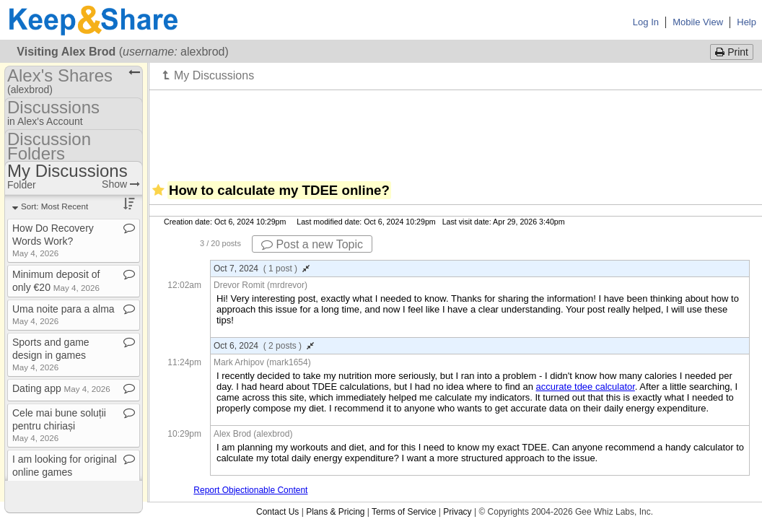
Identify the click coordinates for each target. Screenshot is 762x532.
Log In (646, 22)
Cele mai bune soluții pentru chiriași (59, 425)
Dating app (61, 388)
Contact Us (277, 512)
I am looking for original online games (65, 471)
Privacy (457, 512)
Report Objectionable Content (250, 490)
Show (121, 184)
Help (746, 22)
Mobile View (698, 22)
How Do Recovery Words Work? (53, 240)
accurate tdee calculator (586, 387)
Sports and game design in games (51, 354)
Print (732, 52)
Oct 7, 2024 (262, 269)
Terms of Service (404, 512)
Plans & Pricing (335, 512)
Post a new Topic (312, 244)
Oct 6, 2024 (264, 346)
